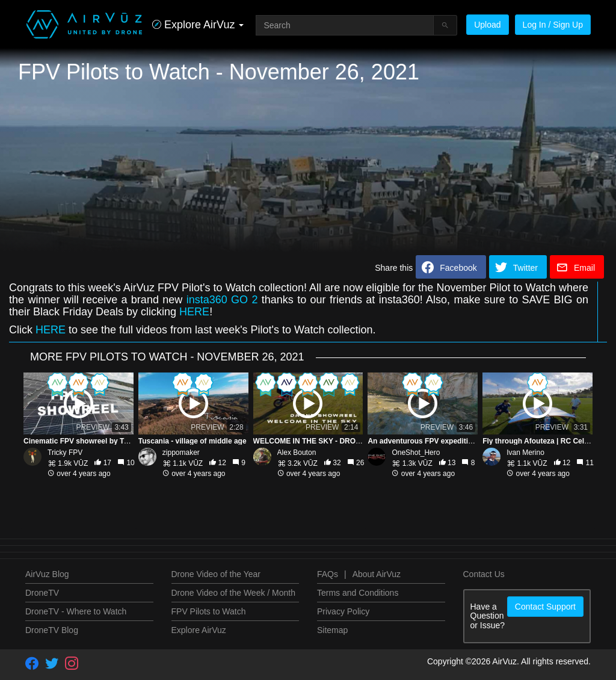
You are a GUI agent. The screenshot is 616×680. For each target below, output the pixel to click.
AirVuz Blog (47, 574)
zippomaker (181, 453)
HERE (194, 312)
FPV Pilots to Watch (209, 611)
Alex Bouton (297, 453)
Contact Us (484, 574)
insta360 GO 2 (222, 300)
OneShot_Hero (416, 453)
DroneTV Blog (52, 630)
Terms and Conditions (358, 593)
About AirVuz (377, 574)
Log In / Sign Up (553, 25)
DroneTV (42, 593)
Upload (487, 25)
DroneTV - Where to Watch (76, 611)
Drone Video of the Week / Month (234, 593)
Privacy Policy (343, 611)
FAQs (328, 574)
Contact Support (545, 607)
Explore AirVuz (199, 630)
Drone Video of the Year (216, 574)
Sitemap (332, 630)
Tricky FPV (65, 453)
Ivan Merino (525, 453)
